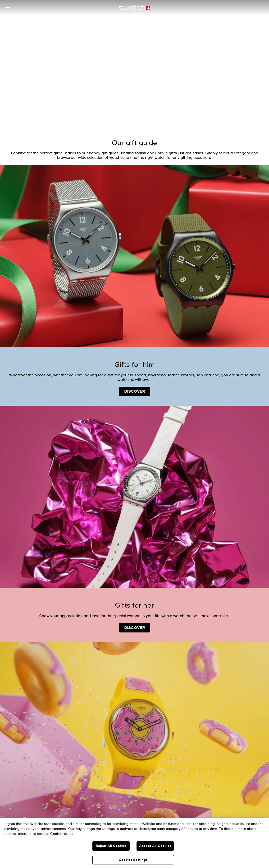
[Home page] (135, 8)
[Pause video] (256, 19)
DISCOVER (135, 391)
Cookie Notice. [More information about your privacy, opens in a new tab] (62, 834)
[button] (8, 8)
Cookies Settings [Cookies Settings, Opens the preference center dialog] (133, 860)
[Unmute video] (256, 31)
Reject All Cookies (111, 846)
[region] (134, 843)
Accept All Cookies (155, 846)
